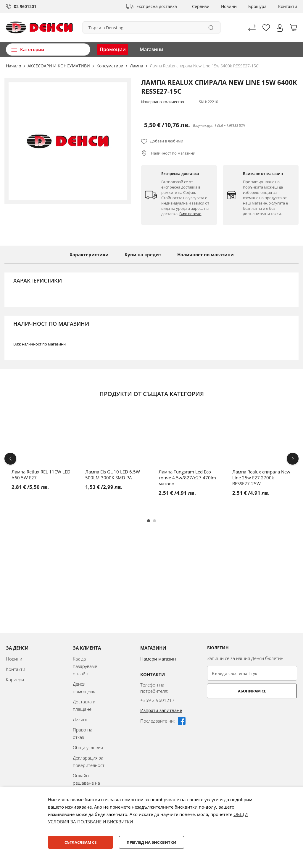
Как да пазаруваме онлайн (85, 666)
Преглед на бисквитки (151, 842)
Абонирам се (231, 691)
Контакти (288, 6)
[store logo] (39, 27)
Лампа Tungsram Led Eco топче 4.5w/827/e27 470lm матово (187, 478)
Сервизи (201, 6)
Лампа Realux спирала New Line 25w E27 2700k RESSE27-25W (261, 478)
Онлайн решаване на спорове (86, 783)
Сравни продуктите (252, 28)
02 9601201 (25, 6)
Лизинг (80, 719)
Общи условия (88, 747)
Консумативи (111, 66)
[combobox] (152, 27)
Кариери (15, 679)
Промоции (113, 49)
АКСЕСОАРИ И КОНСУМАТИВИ (59, 66)
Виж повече (190, 214)
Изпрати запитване (161, 710)
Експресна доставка (157, 6)
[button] (280, 28)
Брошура (257, 6)
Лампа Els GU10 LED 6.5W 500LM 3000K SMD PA (113, 475)
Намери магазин (158, 659)
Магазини (151, 49)
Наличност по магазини (173, 153)
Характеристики (89, 254)
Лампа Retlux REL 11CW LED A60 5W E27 (41, 475)
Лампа (137, 66)
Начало (14, 66)
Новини (229, 6)
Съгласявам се (80, 842)
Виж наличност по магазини (40, 344)
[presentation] (252, 713)
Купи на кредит (143, 254)
